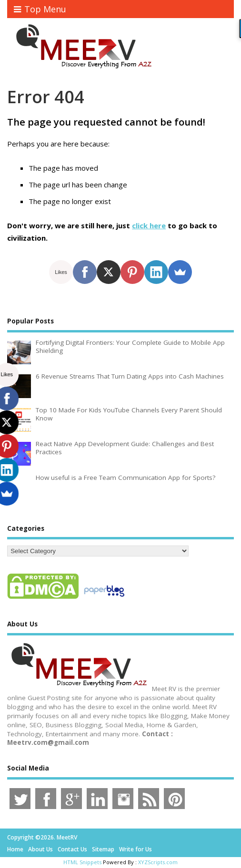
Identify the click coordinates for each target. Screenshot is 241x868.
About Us (40, 849)
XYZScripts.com (158, 862)
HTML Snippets (82, 862)
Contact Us (72, 849)
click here (149, 225)
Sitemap (103, 849)
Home (15, 849)
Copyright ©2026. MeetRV (42, 837)
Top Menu (40, 9)
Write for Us (136, 849)
